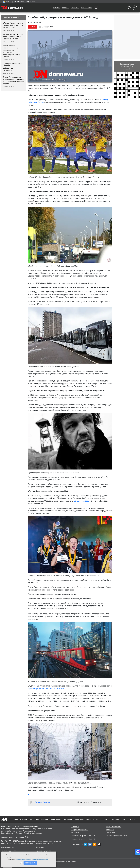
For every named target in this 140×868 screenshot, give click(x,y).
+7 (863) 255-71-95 (9, 851)
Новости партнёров (112, 819)
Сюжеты (66, 8)
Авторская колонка (94, 819)
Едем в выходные (20, 819)
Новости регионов (129, 819)
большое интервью (82, 501)
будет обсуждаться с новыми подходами (46, 688)
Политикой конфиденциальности (40, 859)
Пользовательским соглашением (23, 859)
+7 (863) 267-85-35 (44, 851)
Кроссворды (56, 819)
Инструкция (34, 819)
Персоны (45, 819)
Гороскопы (79, 819)
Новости (57, 8)
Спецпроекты (87, 8)
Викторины (68, 819)
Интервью (75, 8)
